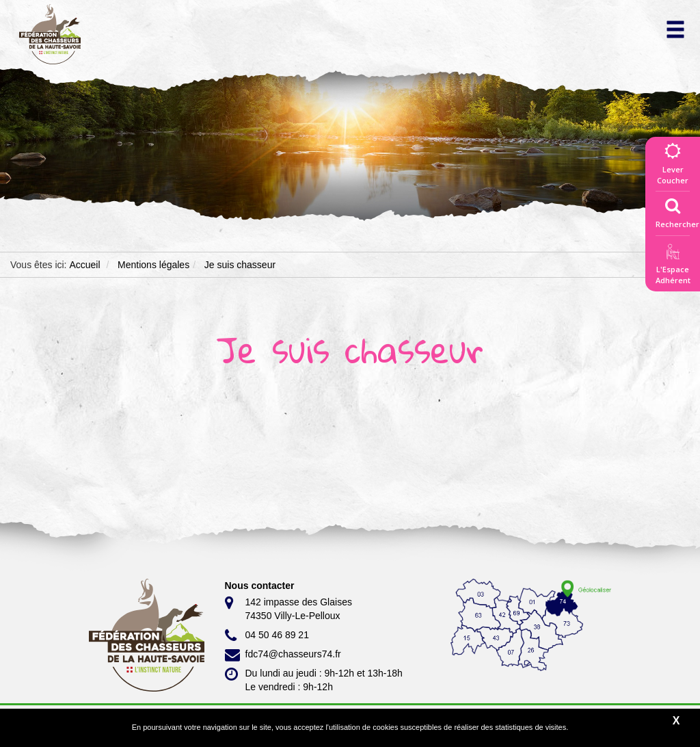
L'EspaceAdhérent (673, 266)
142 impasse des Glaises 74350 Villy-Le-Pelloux (288, 608)
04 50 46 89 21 (267, 635)
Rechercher (677, 210)
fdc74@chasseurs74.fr (283, 655)
